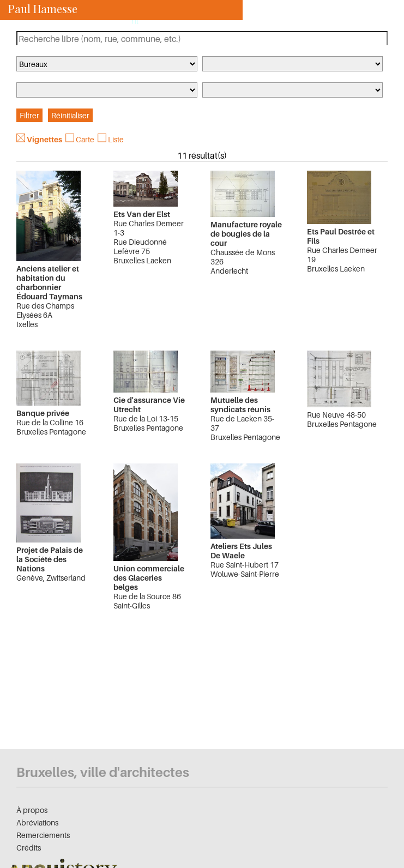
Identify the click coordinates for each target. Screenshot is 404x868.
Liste (116, 139)
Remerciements (43, 835)
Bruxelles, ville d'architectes (103, 772)
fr (120, 21)
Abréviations (37, 822)
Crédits (29, 848)
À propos (32, 810)
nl (135, 21)
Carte (85, 139)
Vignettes (44, 139)
